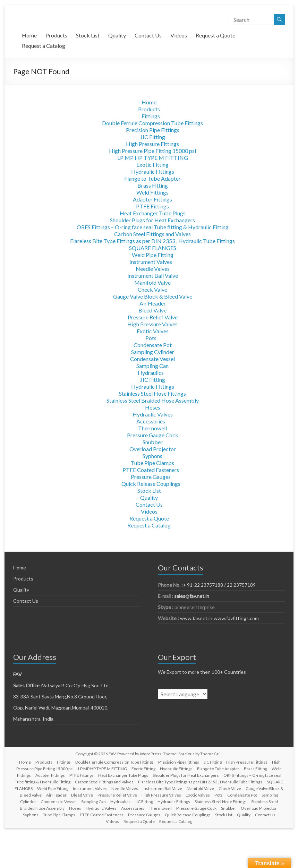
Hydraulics (151, 373)
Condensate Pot (153, 345)
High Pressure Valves (152, 324)
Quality (117, 35)
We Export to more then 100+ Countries (202, 672)
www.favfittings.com (236, 618)
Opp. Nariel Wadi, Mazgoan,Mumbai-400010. (61, 708)
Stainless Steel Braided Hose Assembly (153, 400)
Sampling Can (152, 366)
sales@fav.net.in (192, 596)
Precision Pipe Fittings (153, 130)
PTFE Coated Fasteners (151, 470)
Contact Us (148, 35)
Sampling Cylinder (153, 352)
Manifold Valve (152, 282)
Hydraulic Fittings (153, 171)
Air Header (153, 303)
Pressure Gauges (151, 477)
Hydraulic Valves (153, 414)
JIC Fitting (153, 137)
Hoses (153, 407)
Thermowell (152, 428)
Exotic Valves (153, 331)
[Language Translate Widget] (183, 694)
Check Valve (152, 289)
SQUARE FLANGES (153, 248)
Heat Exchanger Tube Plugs (153, 213)
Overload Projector (153, 449)
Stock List (88, 35)
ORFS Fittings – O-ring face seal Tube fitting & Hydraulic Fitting (153, 227)
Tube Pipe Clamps (152, 463)
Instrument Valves (151, 262)
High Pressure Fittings (152, 144)
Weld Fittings (152, 192)
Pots (151, 338)
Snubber (153, 442)
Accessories (151, 421)
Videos (179, 35)
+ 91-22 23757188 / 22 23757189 (219, 585)
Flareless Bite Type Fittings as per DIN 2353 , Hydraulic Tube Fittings (152, 241)
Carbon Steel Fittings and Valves (152, 234)
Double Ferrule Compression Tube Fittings (152, 123)
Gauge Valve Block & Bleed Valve (153, 296)
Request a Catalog (44, 46)
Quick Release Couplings (151, 484)
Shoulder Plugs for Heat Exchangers (152, 220)
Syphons (152, 456)
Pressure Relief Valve (153, 317)
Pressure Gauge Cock (153, 435)
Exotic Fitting (152, 165)
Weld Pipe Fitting (153, 255)
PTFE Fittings (152, 206)
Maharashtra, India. (34, 719)
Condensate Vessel (152, 359)
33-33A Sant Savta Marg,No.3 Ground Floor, (60, 697)
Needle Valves (153, 269)
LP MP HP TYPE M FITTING (153, 158)
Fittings (151, 116)
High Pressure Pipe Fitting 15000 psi (152, 151)
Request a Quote (215, 35)
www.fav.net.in (196, 618)
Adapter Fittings (152, 199)
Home (29, 35)
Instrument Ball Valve (153, 276)
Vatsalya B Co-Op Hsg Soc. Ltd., (62, 685)
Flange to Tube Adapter (152, 178)
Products (56, 35)
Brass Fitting (153, 185)
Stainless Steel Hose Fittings (152, 393)
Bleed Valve (152, 310)
